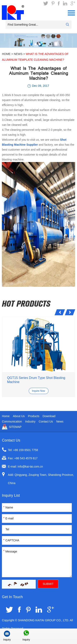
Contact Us (46, 421)
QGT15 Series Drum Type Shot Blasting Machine (36, 380)
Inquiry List (11, 495)
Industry (30, 421)
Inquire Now (38, 391)
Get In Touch (12, 597)
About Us (19, 416)
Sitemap (15, 427)
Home (6, 54)
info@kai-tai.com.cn (30, 467)
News (18, 54)
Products (34, 416)
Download (49, 416)
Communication (12, 421)
